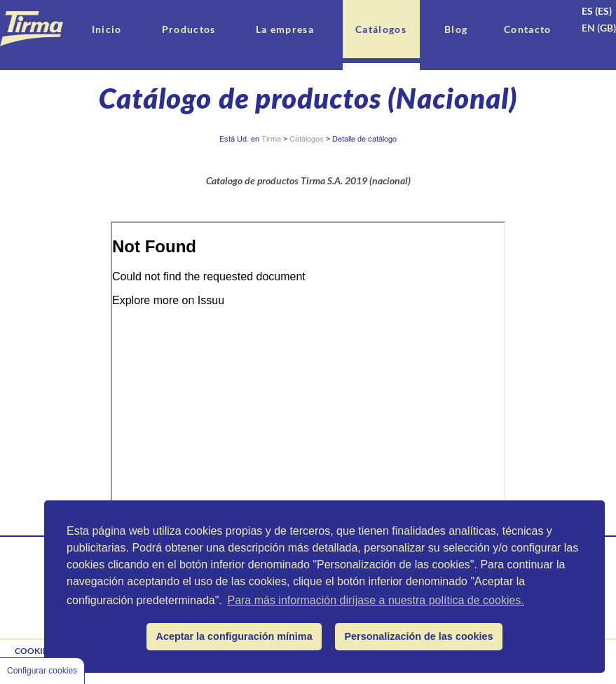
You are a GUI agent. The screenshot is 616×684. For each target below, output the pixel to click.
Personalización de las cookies (419, 636)
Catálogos (307, 139)
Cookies (33, 651)
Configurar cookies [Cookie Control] (42, 671)
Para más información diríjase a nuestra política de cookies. (375, 600)
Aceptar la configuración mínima (234, 636)
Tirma (271, 139)
